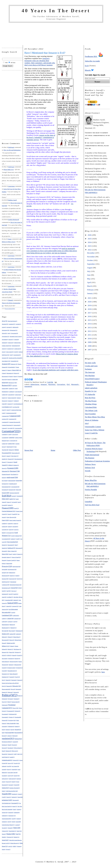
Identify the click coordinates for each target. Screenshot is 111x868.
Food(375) (16, 508)
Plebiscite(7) (10, 692)
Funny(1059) (5, 520)
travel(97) (14, 819)
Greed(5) (18, 539)
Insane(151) (12, 576)
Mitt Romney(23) (18, 649)
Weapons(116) (10, 837)
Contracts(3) (4, 428)
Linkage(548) (10, 618)
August (90, 268)
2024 (90, 242)
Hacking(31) (5, 545)
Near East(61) (5, 659)
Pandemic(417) (5, 677)
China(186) (4, 404)
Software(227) (5, 779)
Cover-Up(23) (15, 434)
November (91, 257)
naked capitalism (91, 388)
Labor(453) (9, 606)
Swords (88, 471)
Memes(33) (10, 637)
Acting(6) (4, 327)
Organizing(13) (19, 668)
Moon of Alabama (92, 420)
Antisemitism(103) (16, 346)
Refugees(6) (15, 736)
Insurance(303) (5, 579)
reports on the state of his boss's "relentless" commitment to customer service (41, 137)
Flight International (92, 455)
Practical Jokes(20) (15, 702)
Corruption (61, 384)
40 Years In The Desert (56, 11)
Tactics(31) (9, 797)
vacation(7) (18, 825)
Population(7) (17, 699)
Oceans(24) (4, 668)
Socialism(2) (5, 776)
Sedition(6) (4, 766)
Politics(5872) (10, 695)
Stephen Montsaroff (14, 220)
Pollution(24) (5, 699)
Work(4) (4, 849)
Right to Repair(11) (18, 748)
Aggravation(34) (14, 333)
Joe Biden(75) (10, 597)
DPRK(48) (11, 465)
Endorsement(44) (12, 481)
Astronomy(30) (5, 358)
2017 (90, 313)
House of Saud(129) (16, 557)
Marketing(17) (13, 628)
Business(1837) (7, 385)
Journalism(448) (9, 600)
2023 (90, 246)
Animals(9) (17, 339)
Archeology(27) (11, 349)
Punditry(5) (17, 726)
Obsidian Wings (91, 404)
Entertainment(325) (6, 487)
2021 (90, 298)
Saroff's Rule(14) (5, 757)
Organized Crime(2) (11, 668)
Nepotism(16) (11, 659)
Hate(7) (16, 545)
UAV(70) (10, 822)
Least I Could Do (91, 433)
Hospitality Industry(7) (7, 557)
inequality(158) (5, 573)
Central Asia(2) (18, 395)
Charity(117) (5, 398)
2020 (90, 302)
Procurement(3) (5, 714)
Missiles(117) (11, 649)
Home (53, 450)
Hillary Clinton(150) (12, 551)
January (90, 293)
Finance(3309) (8, 508)
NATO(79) (9, 655)
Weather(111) (16, 837)
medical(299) (13, 634)
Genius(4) (10, 527)
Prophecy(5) (12, 717)
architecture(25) (18, 349)
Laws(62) (13, 612)
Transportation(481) (7, 819)
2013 (90, 328)
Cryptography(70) (13, 441)
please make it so (9, 170)
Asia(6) (11, 355)
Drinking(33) (16, 465)
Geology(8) (11, 530)
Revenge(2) (15, 745)
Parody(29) (17, 677)
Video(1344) (17, 828)
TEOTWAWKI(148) (6, 803)
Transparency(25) (12, 816)
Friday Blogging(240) (11, 517)
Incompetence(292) (12, 569)
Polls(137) (20, 696)
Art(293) (16, 352)
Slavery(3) (9, 769)
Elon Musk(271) (14, 474)
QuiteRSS (89, 502)
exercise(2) (14, 496)
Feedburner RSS (95, 56)
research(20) (15, 742)
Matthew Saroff (12, 200)
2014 (90, 324)
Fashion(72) (10, 505)
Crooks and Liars (91, 366)
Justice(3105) (13, 603)
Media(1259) (6, 634)
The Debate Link (91, 411)
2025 (90, 239)
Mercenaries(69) (5, 640)
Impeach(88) (5, 569)
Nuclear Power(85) (14, 662)
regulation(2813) (8, 739)
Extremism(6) (20, 496)
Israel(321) (16, 594)
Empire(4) (4, 478)
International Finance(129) (16, 585)
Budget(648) (5, 383)
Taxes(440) (20, 797)
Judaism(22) (16, 600)
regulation (28, 386)
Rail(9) (3, 733)
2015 (90, 320)
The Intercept (90, 372)
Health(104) (4, 548)
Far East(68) (14, 502)
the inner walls (90, 363)
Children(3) (16, 401)
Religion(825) (18, 739)
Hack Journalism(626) (13, 542)
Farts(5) (19, 502)
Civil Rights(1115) (7, 407)
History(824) (5, 554)
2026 (90, 235)
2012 (90, 331)
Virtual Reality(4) (12, 831)
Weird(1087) (5, 840)
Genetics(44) (5, 527)
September (91, 264)
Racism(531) (18, 730)
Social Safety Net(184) (12, 772)
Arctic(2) (4, 352)
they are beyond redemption (12, 150)
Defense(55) (11, 450)
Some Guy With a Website (95, 430)
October (90, 260)
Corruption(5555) (11, 431)
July (89, 271)
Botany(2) (16, 376)
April (89, 282)
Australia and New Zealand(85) (16, 358)
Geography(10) (5, 530)
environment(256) (15, 487)
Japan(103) (4, 597)
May (89, 279)
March (90, 286)
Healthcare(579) (11, 548)
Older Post (77, 450)
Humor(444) (9, 563)
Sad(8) (15, 754)
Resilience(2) (5, 745)
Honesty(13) (20, 554)
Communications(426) (11, 413)
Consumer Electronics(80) (15, 422)
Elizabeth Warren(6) (6, 474)
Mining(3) (12, 646)
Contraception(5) (17, 425)
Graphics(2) (13, 539)
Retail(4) (10, 745)
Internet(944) (15, 588)
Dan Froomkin (90, 414)
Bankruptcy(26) (14, 364)
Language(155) (15, 606)
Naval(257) (20, 655)
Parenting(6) (12, 677)
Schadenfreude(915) (7, 760)
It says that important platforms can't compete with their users (56, 370)
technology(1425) (7, 800)
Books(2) (11, 376)
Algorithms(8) (5, 339)
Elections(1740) (15, 471)
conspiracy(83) (5, 419)
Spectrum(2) (11, 785)
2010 (90, 338)
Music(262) (12, 652)
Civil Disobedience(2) (18, 404)
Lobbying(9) (5, 622)
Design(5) (4, 456)
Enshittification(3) (13, 484)
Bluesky (89, 70)
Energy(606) (19, 481)
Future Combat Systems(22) (15, 520)
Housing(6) (4, 560)
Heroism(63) (5, 551)
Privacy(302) (16, 708)
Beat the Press (90, 398)
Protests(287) (5, 720)
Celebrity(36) (5, 395)
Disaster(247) (11, 459)
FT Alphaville (90, 394)
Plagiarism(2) (19, 689)
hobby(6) (15, 554)
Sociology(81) (17, 776)
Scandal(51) (12, 757)
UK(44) (14, 822)
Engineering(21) (5, 484)
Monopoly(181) (5, 652)
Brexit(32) (10, 379)
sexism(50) (4, 769)
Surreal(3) (20, 794)
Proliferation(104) (13, 714)
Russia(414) (5, 754)
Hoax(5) (11, 554)
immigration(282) (16, 566)
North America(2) (6, 662)
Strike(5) (4, 791)
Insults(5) (17, 576)
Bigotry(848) (16, 370)
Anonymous (11, 186)
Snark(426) (15, 769)
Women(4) (19, 846)
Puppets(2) (8, 730)
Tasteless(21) (14, 797)
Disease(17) (4, 462)
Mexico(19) (12, 640)
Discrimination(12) (18, 459)
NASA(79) (4, 655)
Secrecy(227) (11, 763)
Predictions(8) (5, 705)
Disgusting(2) (10, 462)
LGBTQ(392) (16, 615)
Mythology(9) (18, 652)
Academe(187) (12, 324)
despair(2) (9, 456)
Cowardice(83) (5, 438)
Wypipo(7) (8, 849)
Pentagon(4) (20, 680)
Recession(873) (19, 733)
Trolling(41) (4, 822)
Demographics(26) (16, 453)
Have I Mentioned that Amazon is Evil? (45, 53)
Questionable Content (93, 427)
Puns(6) (3, 730)
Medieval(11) (5, 637)
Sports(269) (17, 785)
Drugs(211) (4, 468)
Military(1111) (6, 646)
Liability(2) (4, 619)
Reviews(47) (5, 748)
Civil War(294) (16, 407)
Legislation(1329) (7, 615)
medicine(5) (19, 634)
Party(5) (4, 680)
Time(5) (15, 809)
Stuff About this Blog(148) (12, 791)
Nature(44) (14, 655)
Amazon (44, 384)
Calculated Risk (91, 407)
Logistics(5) (10, 622)
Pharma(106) (9, 686)
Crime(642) (12, 438)
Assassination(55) (17, 355)
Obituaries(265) (18, 665)
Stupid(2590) (7, 794)
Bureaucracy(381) (13, 383)
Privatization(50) (11, 711)
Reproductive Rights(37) (7, 742)
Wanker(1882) (11, 834)
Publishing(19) (11, 726)
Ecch (87, 66)
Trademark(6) (17, 812)
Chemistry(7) (11, 401)
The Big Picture (91, 401)
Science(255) (16, 760)
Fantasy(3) (9, 502)
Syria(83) (4, 797)
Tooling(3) (19, 809)
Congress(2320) (15, 416)
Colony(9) (9, 410)
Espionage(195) (12, 490)
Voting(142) (19, 831)
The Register (90, 458)
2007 (90, 350)
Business (52, 384)
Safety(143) (20, 754)
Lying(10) (15, 622)
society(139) (10, 776)
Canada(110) (11, 388)
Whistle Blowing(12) (15, 843)
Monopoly (75, 384)
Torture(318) (5, 812)
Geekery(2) (16, 523)
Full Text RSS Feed (92, 505)
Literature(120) (17, 619)
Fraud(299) (15, 514)
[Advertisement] (56, 34)
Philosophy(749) (17, 686)
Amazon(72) (11, 339)
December (91, 253)
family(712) (12, 499)
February (91, 290)
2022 (90, 250)
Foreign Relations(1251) (9, 511)
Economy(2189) (13, 468)
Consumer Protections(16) (7, 425)
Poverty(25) (4, 702)
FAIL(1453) (5, 499)
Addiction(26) (15, 327)
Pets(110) (4, 686)
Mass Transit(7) (12, 631)
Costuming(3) (5, 434)
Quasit (10, 239)
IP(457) (20, 588)
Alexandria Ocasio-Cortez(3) (16, 336)
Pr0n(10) (9, 702)
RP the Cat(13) (15, 751)
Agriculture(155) (6, 336)
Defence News (90, 464)
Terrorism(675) (15, 803)
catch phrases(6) (18, 392)
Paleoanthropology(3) (12, 671)
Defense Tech (90, 468)
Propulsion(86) (18, 717)
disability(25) (5, 459)
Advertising (35, 384)
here (103, 672)
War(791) (18, 834)
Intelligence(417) (6, 582)
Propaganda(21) (5, 717)
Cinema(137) (10, 404)
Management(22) (5, 625)
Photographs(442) (6, 689)
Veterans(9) (10, 828)
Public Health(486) (11, 723)
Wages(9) (4, 834)
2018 (90, 309)
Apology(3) (4, 349)
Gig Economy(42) (10, 533)
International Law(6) (6, 588)
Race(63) (12, 730)
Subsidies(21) (15, 794)
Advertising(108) (6, 330)
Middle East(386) (11, 643)
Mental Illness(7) (17, 637)
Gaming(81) (10, 523)
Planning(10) (5, 692)
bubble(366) (15, 379)
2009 (90, 342)
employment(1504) (12, 477)
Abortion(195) (5, 324)
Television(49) (16, 800)
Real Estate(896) (10, 733)
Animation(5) (5, 343)
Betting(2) (10, 370)
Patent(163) (8, 680)
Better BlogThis (91, 480)
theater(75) (15, 806)
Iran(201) (4, 591)
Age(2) (9, 333)
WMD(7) (15, 846)
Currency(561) (11, 444)
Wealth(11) (4, 837)
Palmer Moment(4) (14, 674)
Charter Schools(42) (12, 398)
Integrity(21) (20, 579)
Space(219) (8, 782)
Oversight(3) (5, 671)
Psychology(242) (12, 720)
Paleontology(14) (6, 674)
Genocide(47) (15, 527)
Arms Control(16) (10, 352)
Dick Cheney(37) (15, 456)
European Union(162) (14, 493)
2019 (90, 305)
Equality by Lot (91, 391)
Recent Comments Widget (10, 309)
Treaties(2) (19, 819)
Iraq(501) (9, 591)
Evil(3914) (7, 496)
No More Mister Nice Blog (95, 417)
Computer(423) (5, 416)
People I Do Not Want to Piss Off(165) (10, 683)
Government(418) (6, 539)
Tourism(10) (11, 812)
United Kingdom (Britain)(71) (8, 825)
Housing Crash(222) (12, 560)
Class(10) (4, 410)
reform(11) (10, 736)
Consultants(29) (5, 422)
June (89, 275)
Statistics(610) (5, 788)
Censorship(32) (11, 395)
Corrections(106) (18, 428)
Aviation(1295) (6, 364)
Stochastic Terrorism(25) (15, 788)
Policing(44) (16, 692)
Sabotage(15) (11, 754)
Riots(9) (4, 751)
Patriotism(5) (14, 680)
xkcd (87, 423)
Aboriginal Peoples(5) (13, 321)
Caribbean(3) (12, 392)
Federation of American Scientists (97, 461)
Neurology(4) (17, 659)
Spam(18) (14, 782)
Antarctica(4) (11, 343)
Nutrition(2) (11, 665)
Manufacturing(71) (6, 628)
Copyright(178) (11, 428)
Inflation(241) (12, 573)
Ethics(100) (19, 490)
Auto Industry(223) (6, 361)
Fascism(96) (4, 505)
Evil (69, 384)
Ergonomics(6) (5, 490)
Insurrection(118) (13, 579)
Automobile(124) (15, 361)
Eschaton (88, 369)
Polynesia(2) (11, 699)
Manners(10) (12, 625)
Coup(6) (10, 434)
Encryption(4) (5, 481)
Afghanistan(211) (14, 330)
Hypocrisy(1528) (7, 566)
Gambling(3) (5, 523)
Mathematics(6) (19, 631)
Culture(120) (5, 444)
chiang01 (10, 300)
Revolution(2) (11, 748)
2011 (90, 335)
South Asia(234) (12, 779)
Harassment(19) (11, 545)
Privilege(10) (17, 711)
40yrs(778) (5, 321)
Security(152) (17, 763)
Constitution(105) (13, 419)
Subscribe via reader (92, 61)
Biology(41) (17, 373)
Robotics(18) (8, 751)
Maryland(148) (5, 631)
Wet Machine (90, 376)
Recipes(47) (4, 736)
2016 (90, 316)
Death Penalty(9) (10, 447)
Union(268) (18, 822)
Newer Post (29, 450)
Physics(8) (13, 689)
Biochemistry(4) (10, 373)
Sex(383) (9, 766)
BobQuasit (11, 147)
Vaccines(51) (5, 828)
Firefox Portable (91, 490)
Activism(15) (9, 327)
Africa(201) (4, 333)
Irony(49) (11, 594)
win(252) (10, 846)
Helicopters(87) (19, 548)
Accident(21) (18, 324)
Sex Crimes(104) (15, 766)
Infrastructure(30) (6, 576)
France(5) (10, 514)
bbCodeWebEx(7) (12, 367)
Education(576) (6, 471)
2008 (90, 346)
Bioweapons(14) (5, 376)
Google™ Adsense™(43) (16, 536)
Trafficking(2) (5, 816)
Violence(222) (5, 831)
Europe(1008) (6, 493)
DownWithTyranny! (92, 379)
